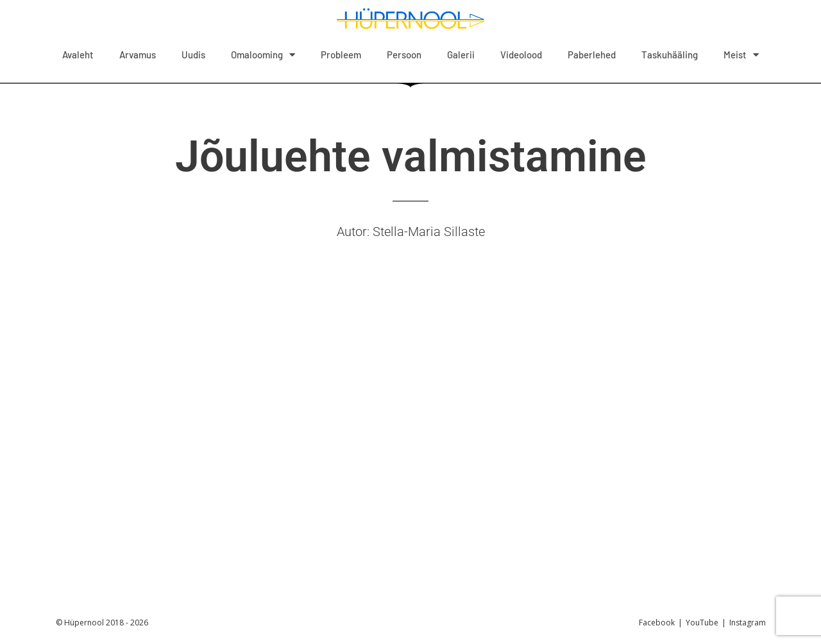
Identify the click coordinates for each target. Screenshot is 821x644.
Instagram (748, 623)
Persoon (404, 55)
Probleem (341, 55)
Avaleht (78, 55)
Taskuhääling (670, 55)
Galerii (461, 55)
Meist (741, 55)
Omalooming (263, 55)
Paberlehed (592, 55)
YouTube (702, 623)
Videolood (521, 55)
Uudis (193, 55)
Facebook (657, 623)
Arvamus (138, 55)
